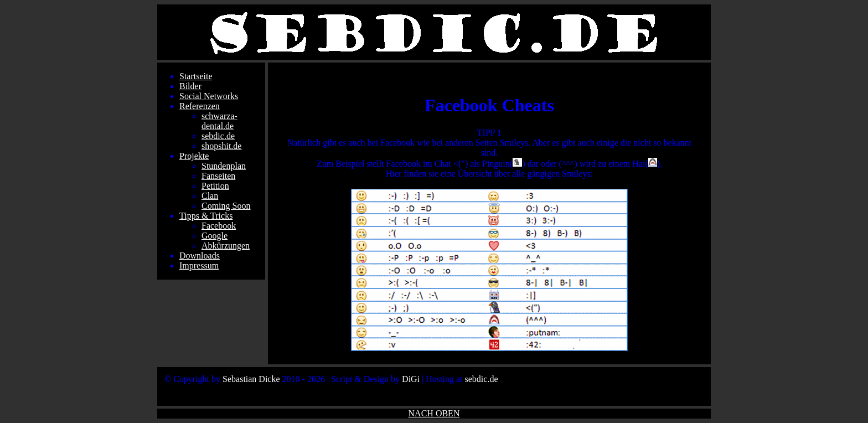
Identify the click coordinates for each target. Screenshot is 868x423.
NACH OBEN (434, 413)
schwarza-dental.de (219, 121)
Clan (210, 196)
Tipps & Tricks (206, 216)
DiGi (411, 379)
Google (215, 236)
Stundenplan (224, 166)
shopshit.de (221, 146)
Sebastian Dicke (251, 379)
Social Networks (209, 96)
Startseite (196, 76)
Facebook (219, 226)
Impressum (199, 265)
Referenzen (200, 106)
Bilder (190, 86)
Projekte (194, 156)
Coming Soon (226, 206)
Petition (215, 186)
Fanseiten (218, 176)
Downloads (200, 256)
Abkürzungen (226, 246)
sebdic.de (218, 136)
